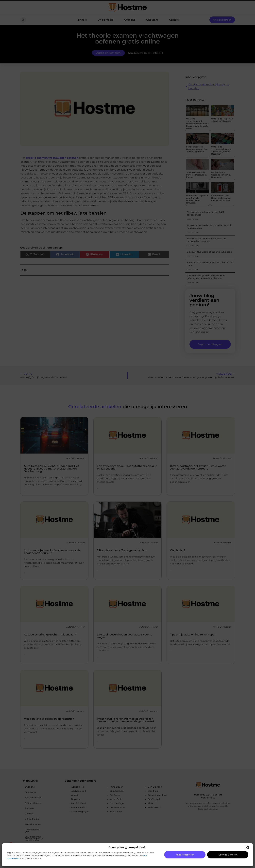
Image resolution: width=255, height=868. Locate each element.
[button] (247, 847)
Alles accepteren (185, 855)
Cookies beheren (228, 855)
